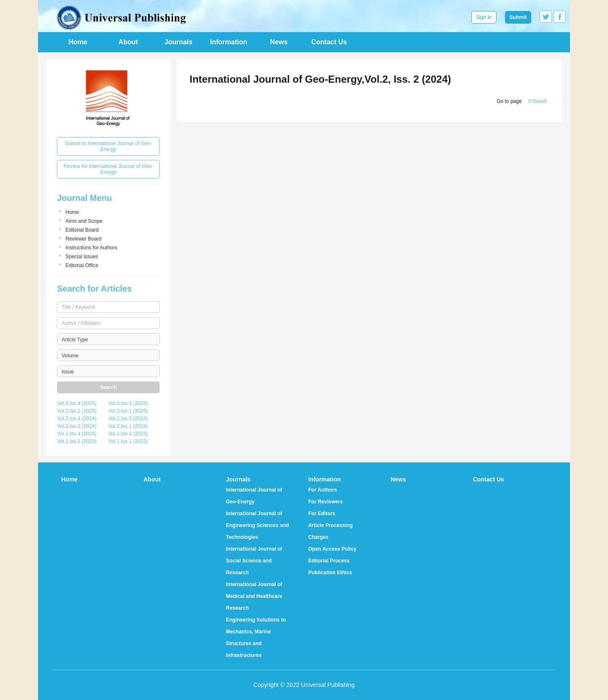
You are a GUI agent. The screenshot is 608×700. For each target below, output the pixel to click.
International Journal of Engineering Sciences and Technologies (257, 525)
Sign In (484, 17)
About (128, 42)
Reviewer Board (83, 239)
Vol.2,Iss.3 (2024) (128, 419)
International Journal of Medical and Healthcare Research (254, 596)
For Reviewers (326, 502)
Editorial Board (82, 230)
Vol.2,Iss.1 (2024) (128, 426)
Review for (108, 169)
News (279, 42)
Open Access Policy (332, 549)
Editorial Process (329, 561)
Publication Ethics (330, 573)
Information (229, 42)
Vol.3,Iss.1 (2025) (128, 411)
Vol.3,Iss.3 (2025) (128, 403)
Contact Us (329, 42)
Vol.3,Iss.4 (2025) (77, 403)
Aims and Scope (84, 221)
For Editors (322, 514)
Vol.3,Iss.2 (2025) (77, 411)
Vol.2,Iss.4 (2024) (77, 419)
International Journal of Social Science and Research (254, 561)
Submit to (108, 146)
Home (78, 42)
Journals (178, 42)
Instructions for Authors (91, 248)
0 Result (537, 101)
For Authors (323, 490)
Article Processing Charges (330, 531)
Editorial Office (82, 265)
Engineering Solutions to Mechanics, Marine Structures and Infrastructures (256, 638)
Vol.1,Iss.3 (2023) (128, 434)
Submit (518, 17)
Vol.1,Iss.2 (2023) (77, 441)
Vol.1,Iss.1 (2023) (128, 441)
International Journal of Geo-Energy (254, 496)
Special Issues (82, 257)
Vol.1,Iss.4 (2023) (77, 434)
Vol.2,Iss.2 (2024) (77, 426)
